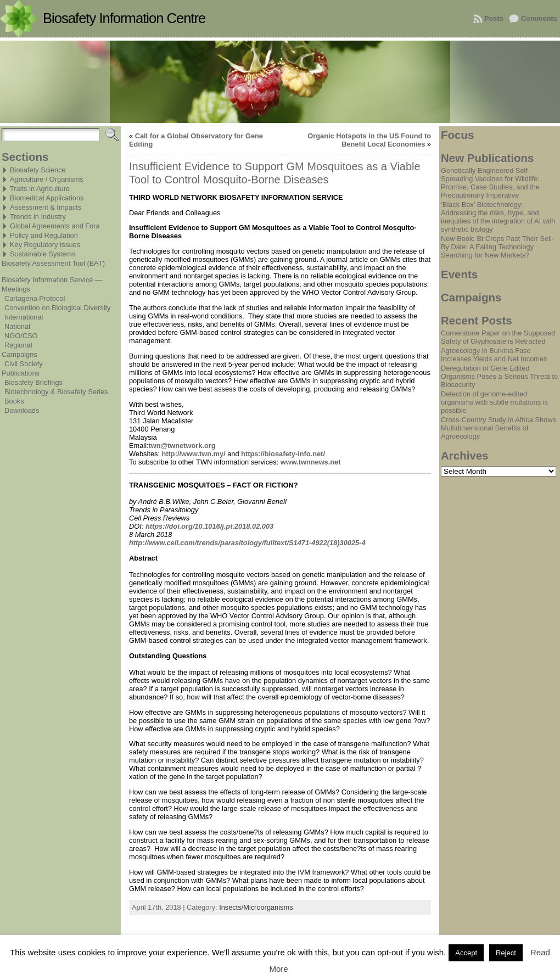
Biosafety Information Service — (52, 280)
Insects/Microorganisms (256, 907)
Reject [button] (506, 953)
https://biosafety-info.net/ (283, 454)
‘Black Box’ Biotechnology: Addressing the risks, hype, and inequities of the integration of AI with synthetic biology (498, 217)
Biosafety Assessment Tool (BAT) (53, 263)
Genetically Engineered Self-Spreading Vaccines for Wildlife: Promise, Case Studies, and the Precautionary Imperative (490, 183)
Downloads (22, 410)
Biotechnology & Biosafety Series (56, 392)
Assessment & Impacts (46, 207)
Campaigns (19, 354)
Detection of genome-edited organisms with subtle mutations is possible (494, 402)
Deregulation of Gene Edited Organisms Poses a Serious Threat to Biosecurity (499, 376)
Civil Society (24, 364)
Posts (494, 18)
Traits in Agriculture (40, 189)
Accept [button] (466, 953)
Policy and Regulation (44, 235)
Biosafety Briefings (33, 382)
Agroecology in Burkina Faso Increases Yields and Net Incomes (494, 355)
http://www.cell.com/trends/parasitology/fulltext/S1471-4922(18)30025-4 (247, 543)
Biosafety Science (38, 170)
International (24, 317)
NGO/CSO (21, 336)
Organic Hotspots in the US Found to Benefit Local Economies (369, 140)
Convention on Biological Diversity (57, 308)
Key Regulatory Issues (45, 245)
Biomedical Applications (47, 198)
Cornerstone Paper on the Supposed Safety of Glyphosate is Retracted (498, 337)
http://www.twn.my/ (194, 454)
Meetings (16, 289)
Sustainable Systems (43, 254)
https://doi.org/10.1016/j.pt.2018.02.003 (209, 526)
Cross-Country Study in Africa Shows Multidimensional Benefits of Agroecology (499, 428)
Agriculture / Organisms (47, 179)
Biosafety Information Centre (124, 18)
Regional (18, 345)
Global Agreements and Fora (55, 226)
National (17, 326)
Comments (539, 18)
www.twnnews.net (311, 462)
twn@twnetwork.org (182, 446)
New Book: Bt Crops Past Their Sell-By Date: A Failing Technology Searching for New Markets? (497, 247)
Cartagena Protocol (35, 298)
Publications (21, 373)
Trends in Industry (38, 217)
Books (14, 401)
